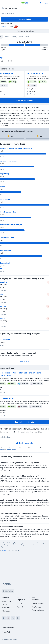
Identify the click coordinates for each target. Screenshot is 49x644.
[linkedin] (18, 618)
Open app (44, 3)
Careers (4, 605)
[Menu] (3, 3)
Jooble (15, 640)
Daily (21, 37)
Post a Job (21, 607)
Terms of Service (11, 450)
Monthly (7, 37)
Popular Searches (38, 604)
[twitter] (13, 618)
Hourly (27, 37)
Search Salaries (25, 19)
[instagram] (8, 618)
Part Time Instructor (36, 73)
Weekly (14, 37)
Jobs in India (6, 611)
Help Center (6, 608)
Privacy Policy (6, 632)
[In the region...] (24, 14)
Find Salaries (36, 607)
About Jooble (6, 601)
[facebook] (4, 618)
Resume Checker (38, 610)
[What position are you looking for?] (24, 8)
